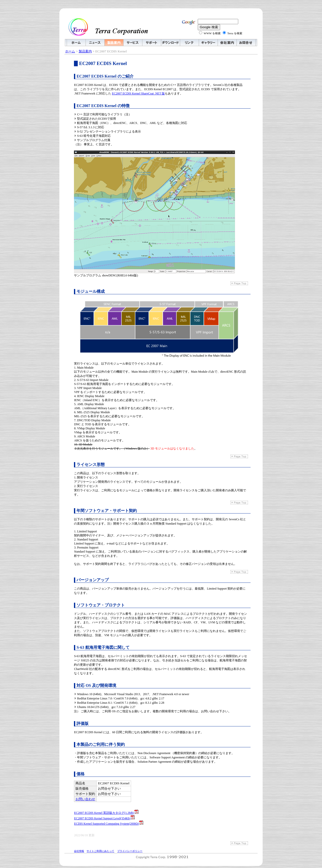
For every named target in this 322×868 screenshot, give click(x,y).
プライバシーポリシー (130, 851)
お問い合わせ (85, 799)
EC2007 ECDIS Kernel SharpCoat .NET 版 (138, 93)
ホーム (70, 51)
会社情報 (79, 851)
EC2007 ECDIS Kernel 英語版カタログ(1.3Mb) (106, 813)
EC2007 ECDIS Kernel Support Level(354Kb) (104, 818)
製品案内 (85, 51)
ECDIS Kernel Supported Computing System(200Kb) (109, 824)
